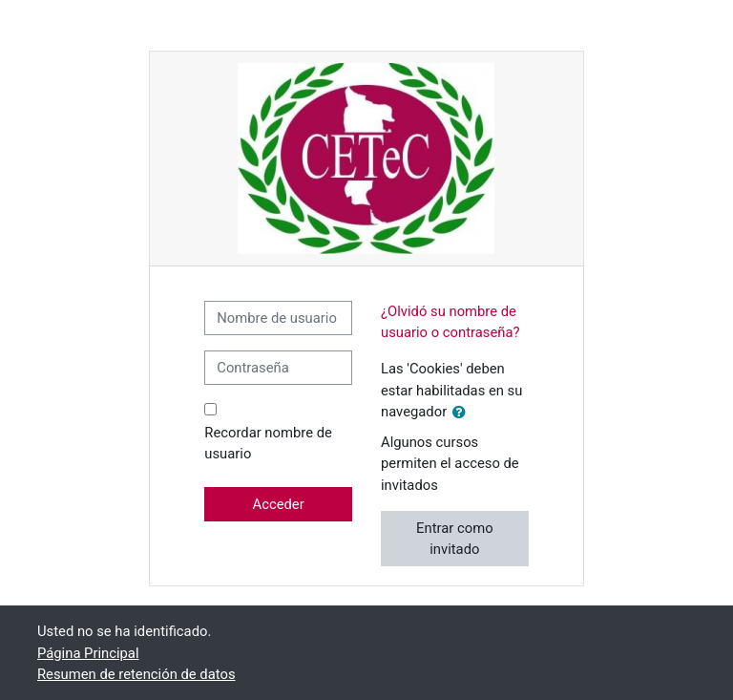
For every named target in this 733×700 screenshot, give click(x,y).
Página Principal (88, 653)
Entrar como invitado (454, 539)
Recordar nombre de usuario (268, 443)
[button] (463, 413)
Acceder (279, 504)
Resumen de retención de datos (136, 674)
